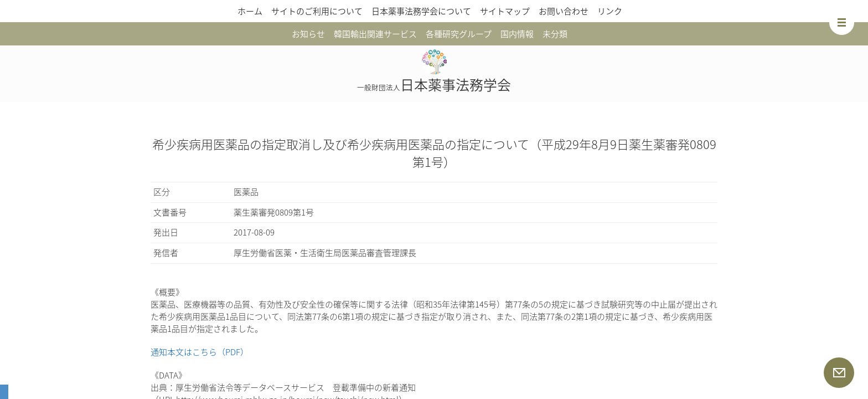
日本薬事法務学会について (421, 11)
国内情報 (517, 34)
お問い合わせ (564, 11)
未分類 (555, 34)
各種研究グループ (459, 34)
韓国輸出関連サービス (375, 34)
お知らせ (308, 34)
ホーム (250, 11)
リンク (610, 11)
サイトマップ (505, 11)
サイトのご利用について (317, 11)
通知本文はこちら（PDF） (200, 352)
